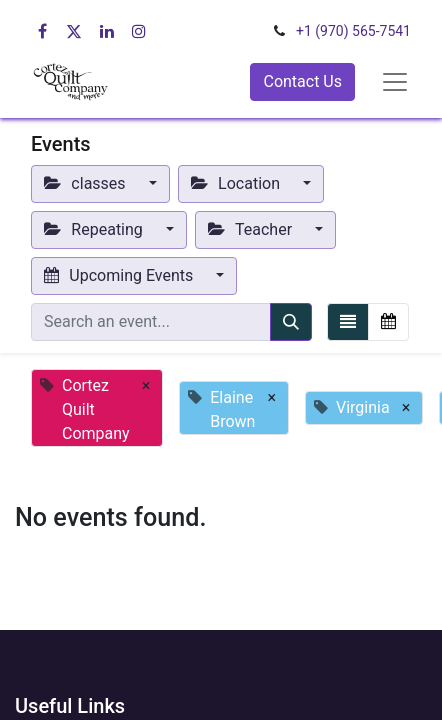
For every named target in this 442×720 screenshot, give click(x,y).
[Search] (291, 322)
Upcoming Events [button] (120, 275)
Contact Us (302, 81)
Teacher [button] (252, 229)
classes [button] (87, 183)
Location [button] (237, 183)
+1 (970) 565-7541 (353, 31)
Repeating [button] (95, 229)
